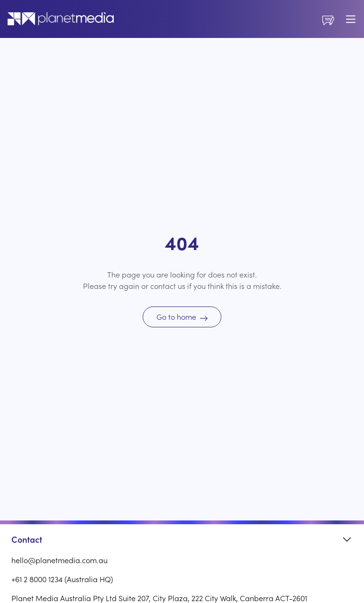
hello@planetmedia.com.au (59, 560)
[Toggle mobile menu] (351, 19)
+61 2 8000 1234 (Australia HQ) (62, 579)
